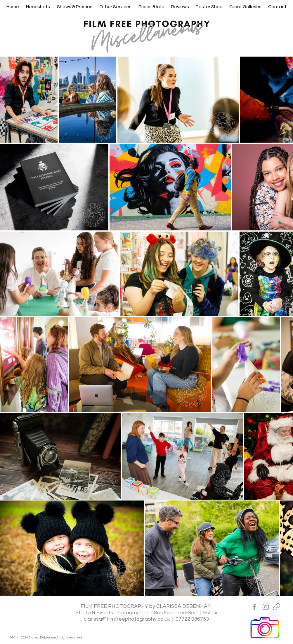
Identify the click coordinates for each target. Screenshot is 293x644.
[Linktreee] (276, 607)
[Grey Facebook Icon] (254, 607)
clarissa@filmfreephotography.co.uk (127, 619)
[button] (38, 7)
